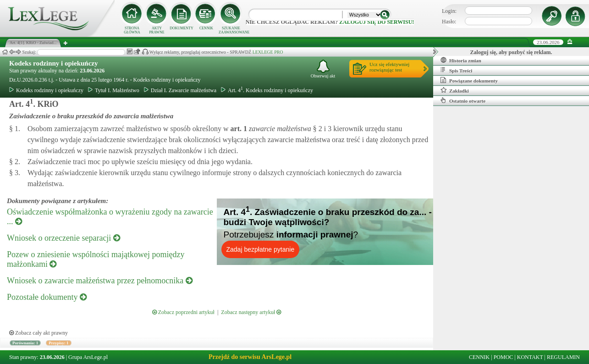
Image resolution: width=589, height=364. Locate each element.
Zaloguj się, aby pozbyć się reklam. (511, 52)
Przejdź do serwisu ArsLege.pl (250, 357)
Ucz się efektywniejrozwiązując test (389, 67)
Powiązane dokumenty (469, 80)
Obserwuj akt (323, 69)
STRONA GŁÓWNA (132, 30)
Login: (449, 11)
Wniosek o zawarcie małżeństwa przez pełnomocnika (100, 281)
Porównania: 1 (25, 343)
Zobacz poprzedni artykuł (183, 312)
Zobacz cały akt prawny (39, 333)
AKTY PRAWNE (157, 30)
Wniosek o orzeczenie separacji (63, 238)
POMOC (504, 357)
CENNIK (206, 28)
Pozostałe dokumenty (47, 297)
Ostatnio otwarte (463, 100)
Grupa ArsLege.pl (88, 357)
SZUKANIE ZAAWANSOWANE (231, 30)
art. (238, 129)
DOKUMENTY (182, 28)
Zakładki (455, 90)
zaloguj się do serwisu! (377, 22)
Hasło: (449, 22)
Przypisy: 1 (58, 343)
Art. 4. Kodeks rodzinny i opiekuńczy (267, 90)
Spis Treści (456, 70)
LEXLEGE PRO (268, 52)
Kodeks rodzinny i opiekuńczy (54, 63)
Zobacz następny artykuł (251, 312)
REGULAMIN (563, 357)
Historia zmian (461, 60)
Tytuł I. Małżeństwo (114, 90)
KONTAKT (530, 357)
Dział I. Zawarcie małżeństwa (180, 90)
